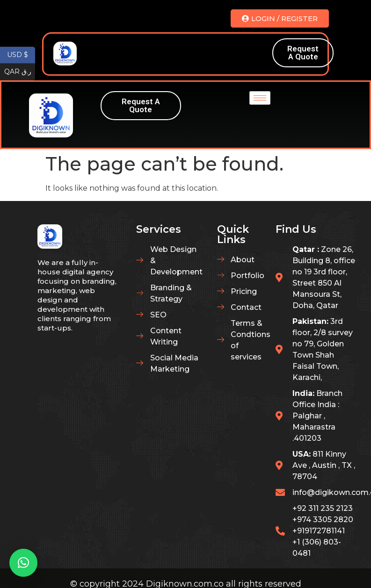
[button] (23, 563)
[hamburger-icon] (252, 53)
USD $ (21, 55)
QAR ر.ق (20, 72)
